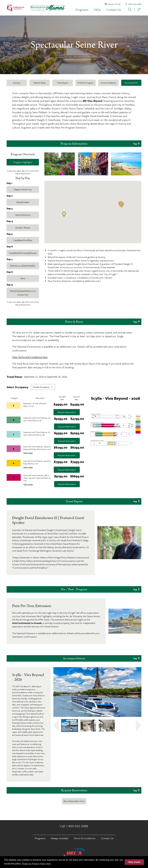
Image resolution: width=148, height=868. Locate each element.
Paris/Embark (23, 202)
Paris (23, 278)
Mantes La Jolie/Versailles (23, 266)
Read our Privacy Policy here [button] (37, 864)
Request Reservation (67, 412)
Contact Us (114, 10)
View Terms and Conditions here (30, 357)
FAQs (97, 10)
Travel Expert (63, 83)
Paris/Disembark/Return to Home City (23, 293)
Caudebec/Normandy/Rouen (23, 253)
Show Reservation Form (74, 801)
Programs (82, 10)
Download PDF (131, 83)
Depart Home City (23, 189)
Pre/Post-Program (85, 83)
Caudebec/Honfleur (23, 240)
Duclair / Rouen (23, 228)
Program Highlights (23, 162)
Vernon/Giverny (23, 215)
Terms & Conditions (85, 838)
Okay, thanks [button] (134, 862)
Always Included (59, 838)
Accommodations (108, 83)
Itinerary (17, 83)
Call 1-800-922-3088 (74, 826)
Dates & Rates (40, 83)
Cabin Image (28, 453)
